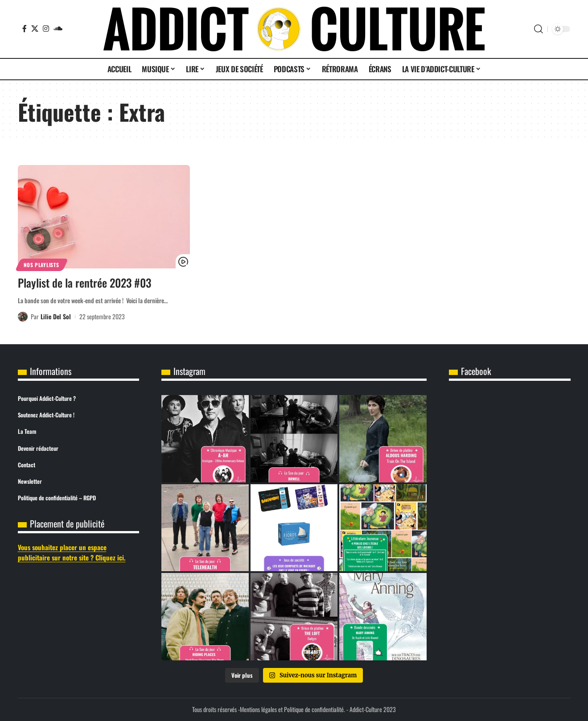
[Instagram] (46, 29)
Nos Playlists (41, 265)
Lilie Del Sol (56, 316)
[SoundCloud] (58, 29)
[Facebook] (25, 29)
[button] (539, 29)
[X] (35, 29)
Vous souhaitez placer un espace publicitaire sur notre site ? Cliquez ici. (72, 552)
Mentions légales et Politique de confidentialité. (292, 709)
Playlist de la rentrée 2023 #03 (84, 282)
